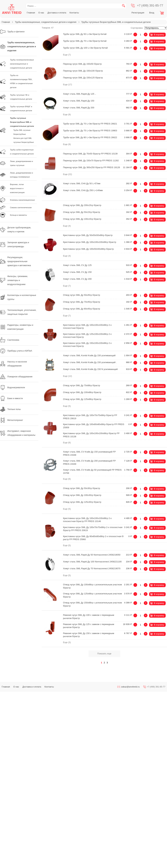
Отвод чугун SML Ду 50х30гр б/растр (82, 488)
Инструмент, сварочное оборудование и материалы (18, 433)
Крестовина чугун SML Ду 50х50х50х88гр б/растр (88, 235)
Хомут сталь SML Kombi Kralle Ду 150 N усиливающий (90, 369)
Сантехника (10, 340)
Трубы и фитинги (12, 32)
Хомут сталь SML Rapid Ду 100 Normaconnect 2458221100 (92, 562)
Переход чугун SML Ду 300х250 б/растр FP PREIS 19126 (92, 167)
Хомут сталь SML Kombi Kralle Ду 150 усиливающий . (90, 362)
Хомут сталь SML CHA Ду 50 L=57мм (82, 183)
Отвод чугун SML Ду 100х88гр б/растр (82, 392)
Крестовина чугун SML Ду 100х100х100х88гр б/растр (90, 242)
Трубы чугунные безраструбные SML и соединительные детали (22, 122)
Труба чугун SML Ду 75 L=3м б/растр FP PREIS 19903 (90, 131)
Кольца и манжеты (18, 215)
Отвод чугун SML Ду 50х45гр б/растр (82, 295)
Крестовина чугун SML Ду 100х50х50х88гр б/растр (88, 249)
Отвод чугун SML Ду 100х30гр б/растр (82, 495)
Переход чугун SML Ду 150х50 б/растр (82, 64)
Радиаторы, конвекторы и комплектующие (17, 327)
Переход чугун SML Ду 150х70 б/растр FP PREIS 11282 (91, 161)
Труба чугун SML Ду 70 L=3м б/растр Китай (85, 41)
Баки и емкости (11, 398)
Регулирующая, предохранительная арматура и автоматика (15, 261)
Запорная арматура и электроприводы (15, 244)
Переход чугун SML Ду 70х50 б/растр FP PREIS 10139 (90, 154)
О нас (41, 13)
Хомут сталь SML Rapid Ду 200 (79, 108)
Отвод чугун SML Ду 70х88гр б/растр (82, 385)
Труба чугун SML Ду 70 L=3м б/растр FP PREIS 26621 (90, 124)
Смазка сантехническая (21, 207)
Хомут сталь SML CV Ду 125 (77, 265)
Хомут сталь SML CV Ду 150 (77, 272)
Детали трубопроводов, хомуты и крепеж (16, 230)
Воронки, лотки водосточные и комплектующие (17, 188)
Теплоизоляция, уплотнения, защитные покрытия (18, 312)
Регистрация (138, 13)
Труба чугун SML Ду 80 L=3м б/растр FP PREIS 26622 (90, 137)
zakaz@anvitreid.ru (130, 687)
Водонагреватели (12, 388)
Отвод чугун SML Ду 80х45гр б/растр (82, 309)
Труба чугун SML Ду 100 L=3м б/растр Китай (85, 48)
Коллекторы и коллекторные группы (18, 297)
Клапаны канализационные (22, 200)
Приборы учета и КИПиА (16, 351)
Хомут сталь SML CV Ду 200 (77, 279)
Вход (152, 13)
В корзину (159, 35)
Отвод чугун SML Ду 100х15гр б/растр (82, 219)
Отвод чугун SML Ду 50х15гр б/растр (82, 212)
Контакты (74, 13)
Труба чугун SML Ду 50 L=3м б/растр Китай (85, 34)
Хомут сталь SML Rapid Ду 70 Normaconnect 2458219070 (92, 568)
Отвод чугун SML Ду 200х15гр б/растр (82, 205)
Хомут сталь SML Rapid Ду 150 (79, 101)
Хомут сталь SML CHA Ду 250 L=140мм (83, 190)
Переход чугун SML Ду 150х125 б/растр (83, 78)
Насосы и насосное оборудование (13, 364)
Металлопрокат (12, 420)
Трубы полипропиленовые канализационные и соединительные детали (22, 64)
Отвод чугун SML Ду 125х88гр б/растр (82, 399)
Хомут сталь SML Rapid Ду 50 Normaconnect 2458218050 (92, 555)
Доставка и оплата (57, 13)
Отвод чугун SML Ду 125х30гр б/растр (82, 502)
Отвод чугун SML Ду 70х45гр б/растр (82, 302)
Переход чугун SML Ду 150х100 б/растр (83, 71)
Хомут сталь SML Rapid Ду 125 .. (80, 94)
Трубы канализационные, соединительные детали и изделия (46, 22)
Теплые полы (10, 409)
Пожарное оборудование (16, 377)
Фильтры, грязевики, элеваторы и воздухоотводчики (14, 280)
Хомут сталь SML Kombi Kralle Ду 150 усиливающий (89, 355)
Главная (31, 13)
